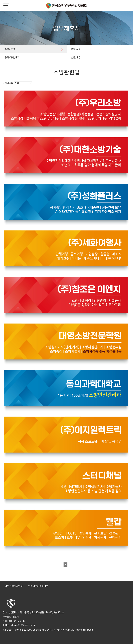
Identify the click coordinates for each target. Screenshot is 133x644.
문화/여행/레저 (12, 57)
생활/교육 (76, 49)
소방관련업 (10, 49)
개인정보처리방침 (14, 586)
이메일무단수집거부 (38, 586)
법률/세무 (76, 57)
